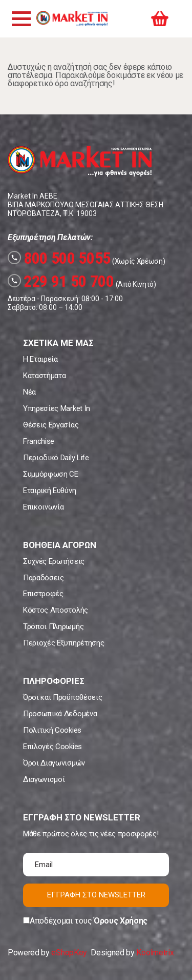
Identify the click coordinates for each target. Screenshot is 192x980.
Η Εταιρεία (40, 359)
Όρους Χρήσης (121, 921)
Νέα (29, 392)
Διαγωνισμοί (44, 779)
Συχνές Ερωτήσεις (54, 561)
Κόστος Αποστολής (56, 610)
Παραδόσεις (44, 578)
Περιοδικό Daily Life (56, 458)
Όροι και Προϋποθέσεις (62, 697)
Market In (72, 18)
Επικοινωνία (43, 507)
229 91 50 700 (61, 281)
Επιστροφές (43, 594)
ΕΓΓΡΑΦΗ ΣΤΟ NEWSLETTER (96, 895)
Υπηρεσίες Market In (57, 408)
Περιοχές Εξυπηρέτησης (63, 643)
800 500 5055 (59, 258)
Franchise (39, 441)
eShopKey (69, 953)
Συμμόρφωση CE (51, 474)
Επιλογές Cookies (52, 747)
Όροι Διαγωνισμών (54, 763)
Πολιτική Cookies (52, 730)
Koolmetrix (155, 953)
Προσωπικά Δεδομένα (60, 714)
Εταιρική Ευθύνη (49, 491)
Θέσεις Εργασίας (51, 425)
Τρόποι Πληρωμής (53, 626)
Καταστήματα (44, 376)
